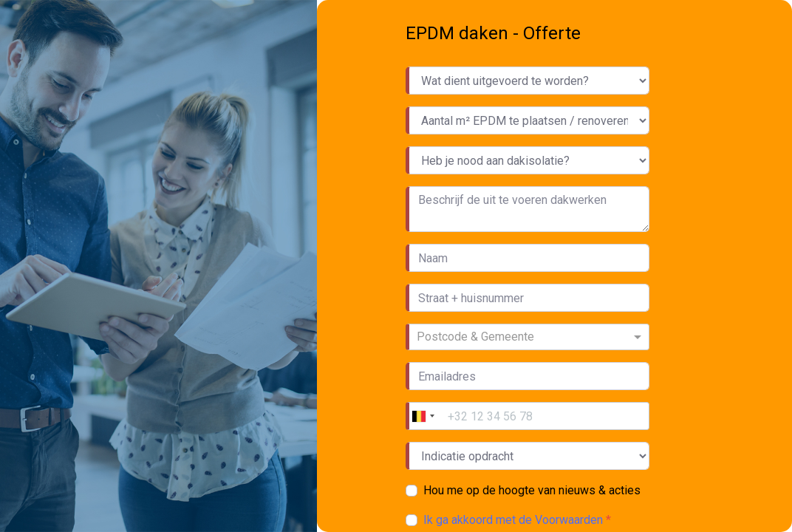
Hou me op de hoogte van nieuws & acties (532, 490)
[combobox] (529, 337)
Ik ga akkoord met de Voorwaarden (515, 520)
